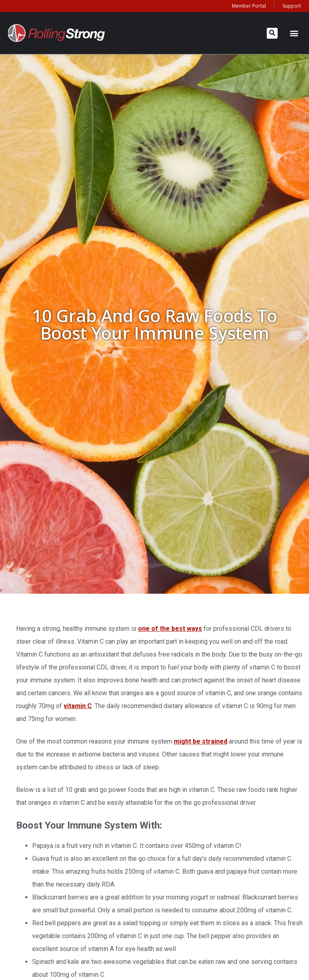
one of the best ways (170, 629)
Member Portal (249, 6)
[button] (272, 33)
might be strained (201, 741)
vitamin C (78, 706)
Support (292, 6)
